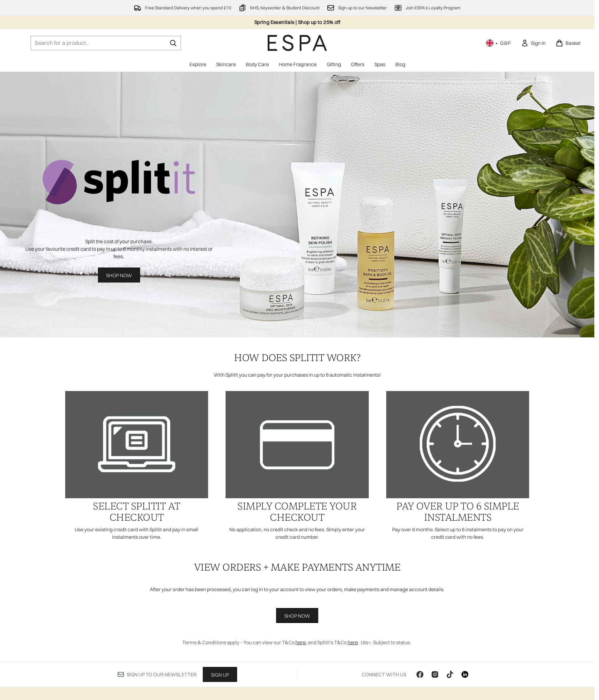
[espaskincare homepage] (297, 43)
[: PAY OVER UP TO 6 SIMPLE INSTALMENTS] (458, 468)
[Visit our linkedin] (465, 674)
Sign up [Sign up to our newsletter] (220, 675)
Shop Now (119, 275)
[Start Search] (173, 43)
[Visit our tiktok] (450, 674)
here (301, 642)
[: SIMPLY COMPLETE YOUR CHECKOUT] (297, 468)
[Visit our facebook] (420, 674)
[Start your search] (106, 43)
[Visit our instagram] (435, 674)
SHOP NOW (297, 616)
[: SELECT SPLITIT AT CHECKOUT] (137, 468)
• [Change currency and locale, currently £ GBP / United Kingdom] (499, 43)
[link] (533, 43)
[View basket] (568, 43)
